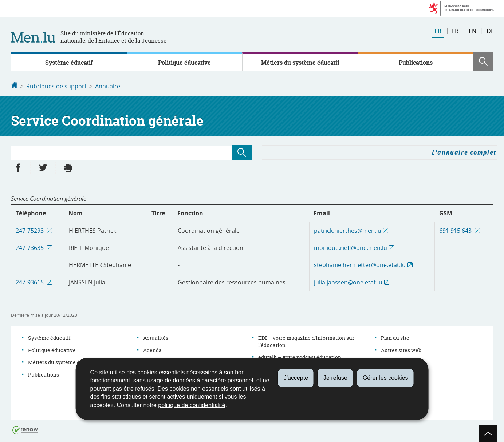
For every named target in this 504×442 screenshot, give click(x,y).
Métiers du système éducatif (300, 63)
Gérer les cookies (385, 378)
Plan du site (395, 337)
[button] (483, 61)
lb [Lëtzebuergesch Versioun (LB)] (455, 31)
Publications (416, 63)
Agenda (152, 349)
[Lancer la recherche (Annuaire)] (242, 152)
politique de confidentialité (192, 405)
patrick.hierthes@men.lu (348, 230)
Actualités (156, 337)
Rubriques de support (56, 86)
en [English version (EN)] (472, 31)
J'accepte (296, 378)
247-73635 (30, 247)
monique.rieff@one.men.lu (351, 247)
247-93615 (30, 282)
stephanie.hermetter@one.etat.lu (360, 264)
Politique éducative (184, 63)
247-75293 (30, 230)
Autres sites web (401, 349)
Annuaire (108, 86)
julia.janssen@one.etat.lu (348, 282)
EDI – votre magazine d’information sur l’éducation (306, 341)
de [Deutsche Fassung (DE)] (490, 31)
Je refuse (335, 378)
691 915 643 (456, 230)
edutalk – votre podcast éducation (300, 356)
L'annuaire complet (464, 152)
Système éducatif (69, 63)
